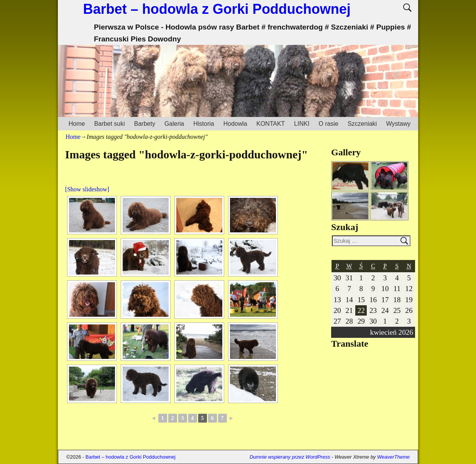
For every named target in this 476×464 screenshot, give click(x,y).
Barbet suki (110, 124)
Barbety (145, 124)
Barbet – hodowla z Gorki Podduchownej (217, 9)
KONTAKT (271, 124)
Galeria (174, 124)
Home (77, 124)
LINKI (302, 124)
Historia (204, 124)
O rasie (328, 124)
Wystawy (398, 124)
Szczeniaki (362, 124)
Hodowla (235, 124)
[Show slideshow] (87, 189)
